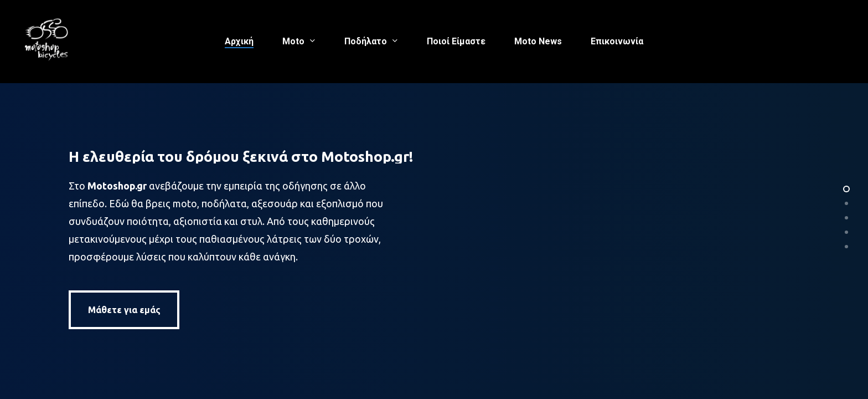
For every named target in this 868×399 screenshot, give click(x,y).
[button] (124, 310)
